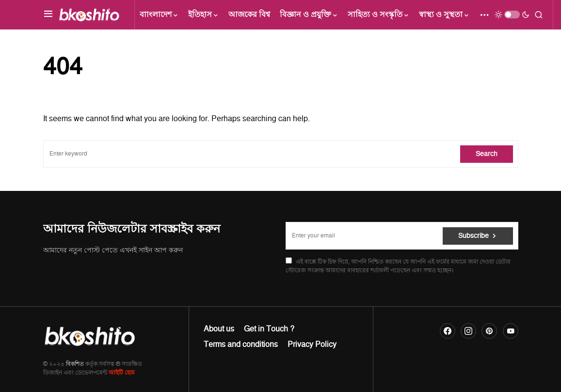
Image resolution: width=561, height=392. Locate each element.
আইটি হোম (122, 373)
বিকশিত (75, 364)
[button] (48, 15)
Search (487, 154)
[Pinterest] (489, 331)
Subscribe (473, 236)
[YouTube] (511, 331)
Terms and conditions (241, 345)
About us (219, 329)
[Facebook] (448, 331)
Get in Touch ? (269, 329)
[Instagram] (468, 331)
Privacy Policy (312, 345)
